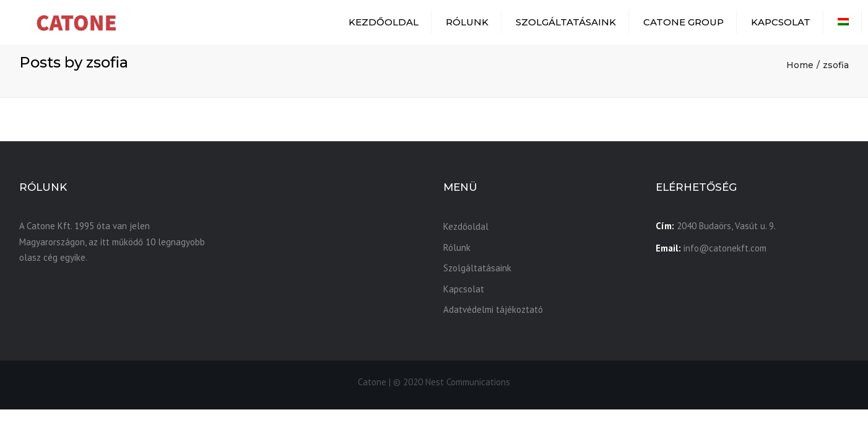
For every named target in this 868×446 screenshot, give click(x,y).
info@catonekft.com (725, 248)
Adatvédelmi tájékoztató (493, 309)
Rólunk (467, 22)
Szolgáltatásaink (566, 22)
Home (800, 65)
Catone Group (684, 22)
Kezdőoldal (384, 22)
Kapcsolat (781, 22)
